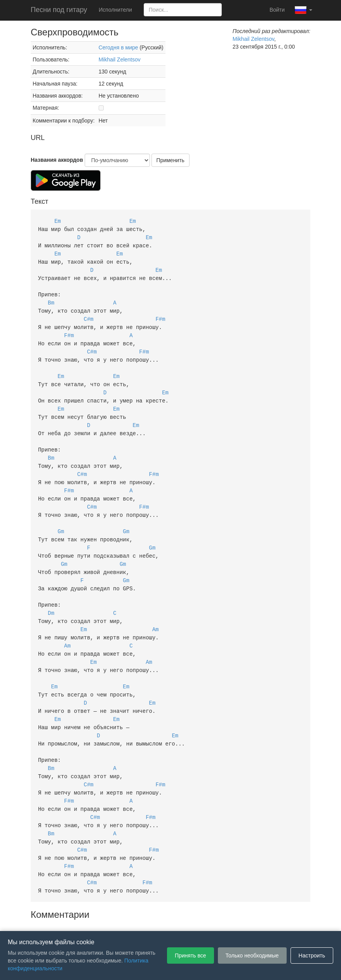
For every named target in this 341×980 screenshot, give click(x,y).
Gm (61, 516)
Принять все (191, 955)
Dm (51, 594)
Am (156, 610)
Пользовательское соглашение (90, 919)
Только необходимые (252, 955)
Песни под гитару (59, 10)
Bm (51, 298)
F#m (160, 314)
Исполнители (115, 10)
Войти (277, 10)
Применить (170, 160)
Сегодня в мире (118, 47)
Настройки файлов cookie (257, 919)
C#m (89, 314)
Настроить (312, 955)
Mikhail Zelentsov (120, 59)
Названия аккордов (57, 160)
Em (58, 221)
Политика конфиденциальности (177, 919)
